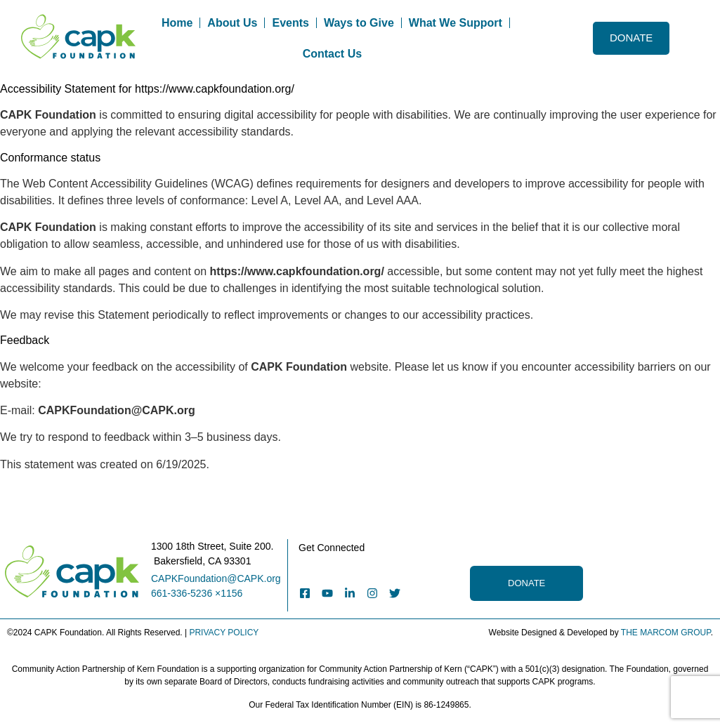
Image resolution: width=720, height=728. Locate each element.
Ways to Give (359, 23)
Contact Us (332, 54)
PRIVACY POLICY (224, 633)
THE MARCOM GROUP (666, 633)
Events (290, 23)
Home (177, 23)
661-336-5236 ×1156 (197, 593)
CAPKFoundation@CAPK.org (216, 578)
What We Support (456, 23)
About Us (232, 23)
